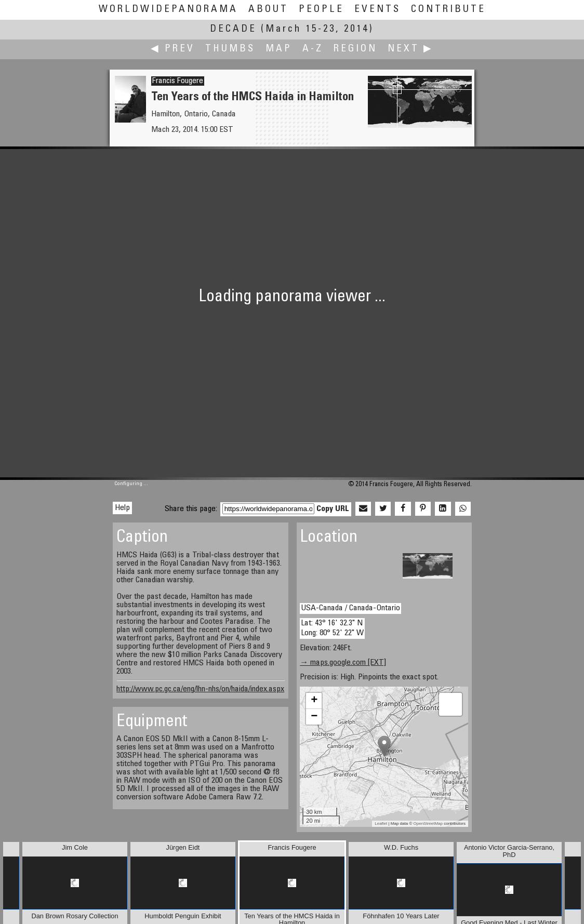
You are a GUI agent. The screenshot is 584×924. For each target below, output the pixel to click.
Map (279, 49)
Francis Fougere (178, 81)
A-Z (313, 49)
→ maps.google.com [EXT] (343, 663)
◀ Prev (173, 49)
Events (377, 10)
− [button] (314, 717)
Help (122, 508)
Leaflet (381, 823)
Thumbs (230, 49)
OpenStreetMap (428, 823)
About (268, 10)
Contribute (448, 10)
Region (355, 49)
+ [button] (314, 701)
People (321, 10)
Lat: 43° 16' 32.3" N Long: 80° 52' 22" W (332, 628)
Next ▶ (410, 49)
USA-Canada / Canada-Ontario (350, 608)
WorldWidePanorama (168, 10)
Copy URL (333, 509)
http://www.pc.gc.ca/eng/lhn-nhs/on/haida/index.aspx (200, 689)
